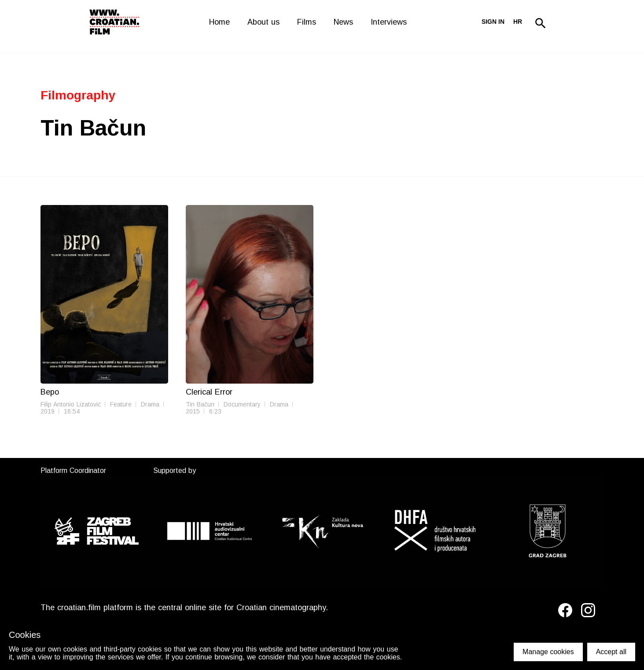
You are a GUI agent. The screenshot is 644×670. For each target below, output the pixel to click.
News (343, 22)
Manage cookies (548, 652)
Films (307, 22)
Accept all (611, 652)
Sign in (493, 22)
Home (219, 22)
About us (263, 22)
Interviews (389, 22)
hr (518, 22)
